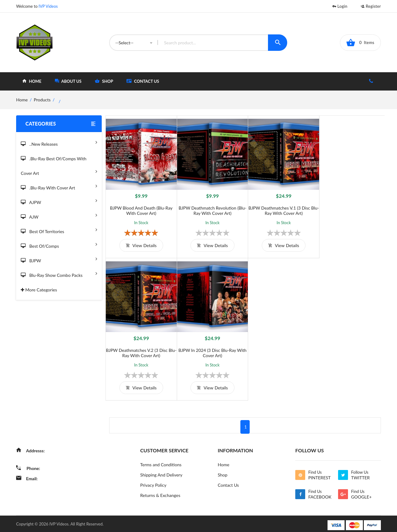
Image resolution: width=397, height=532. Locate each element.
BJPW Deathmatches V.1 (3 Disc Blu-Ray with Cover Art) (280, 209)
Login (340, 6)
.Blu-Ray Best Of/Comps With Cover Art (59, 166)
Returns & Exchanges (160, 492)
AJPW (59, 200)
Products (42, 100)
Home (223, 462)
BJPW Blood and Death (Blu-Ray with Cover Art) (141, 209)
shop (104, 81)
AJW (59, 215)
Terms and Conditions (161, 462)
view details (140, 244)
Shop (223, 472)
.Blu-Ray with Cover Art (59, 186)
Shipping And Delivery (161, 472)
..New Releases (59, 142)
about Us (68, 81)
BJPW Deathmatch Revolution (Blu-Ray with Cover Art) (210, 209)
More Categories (39, 290)
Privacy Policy (153, 482)
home (32, 81)
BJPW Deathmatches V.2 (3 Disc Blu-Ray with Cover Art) (350, 209)
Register (371, 6)
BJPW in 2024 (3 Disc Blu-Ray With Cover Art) (141, 350)
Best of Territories (59, 230)
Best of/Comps (59, 244)
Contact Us (143, 81)
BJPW (59, 259)
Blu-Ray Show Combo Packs (59, 273)
